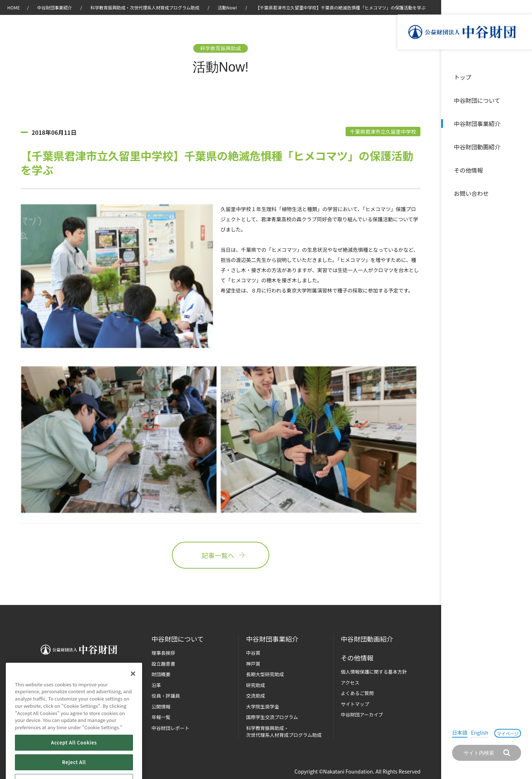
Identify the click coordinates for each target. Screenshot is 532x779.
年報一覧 (161, 717)
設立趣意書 (163, 664)
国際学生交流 (272, 717)
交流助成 (255, 696)
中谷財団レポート (170, 728)
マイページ (508, 733)
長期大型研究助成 (265, 674)
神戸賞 (253, 664)
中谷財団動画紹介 (477, 147)
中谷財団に (178, 639)
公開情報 (161, 707)
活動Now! (227, 7)
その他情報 (468, 170)
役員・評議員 (166, 696)
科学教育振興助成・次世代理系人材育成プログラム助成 (145, 7)
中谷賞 (253, 653)
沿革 (521, 147)
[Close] (133, 694)
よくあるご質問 (357, 693)
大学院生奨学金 (263, 707)
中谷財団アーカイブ (362, 715)
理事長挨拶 (163, 653)
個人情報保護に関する (374, 672)
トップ (463, 77)
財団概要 (161, 674)
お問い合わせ (471, 193)
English (480, 732)
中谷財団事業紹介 (477, 124)
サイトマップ (355, 704)
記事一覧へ (221, 555)
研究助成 (255, 685)
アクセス (350, 683)
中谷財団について (477, 100)
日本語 (460, 732)
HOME (13, 7)
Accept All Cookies (74, 763)
